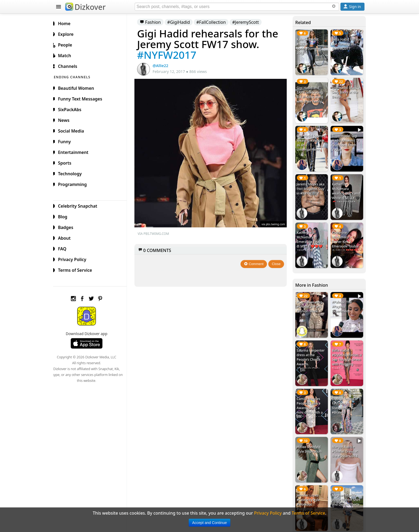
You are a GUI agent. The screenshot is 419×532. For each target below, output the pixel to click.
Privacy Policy (75, 259)
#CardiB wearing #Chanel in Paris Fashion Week (311, 302)
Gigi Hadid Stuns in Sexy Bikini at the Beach (347, 91)
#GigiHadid (183, 22)
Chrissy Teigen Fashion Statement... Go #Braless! (345, 399)
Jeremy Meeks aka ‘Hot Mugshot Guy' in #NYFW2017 (312, 186)
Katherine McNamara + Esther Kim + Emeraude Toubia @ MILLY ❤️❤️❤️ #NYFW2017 (346, 240)
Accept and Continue (210, 523)
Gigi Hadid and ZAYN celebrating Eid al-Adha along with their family (311, 94)
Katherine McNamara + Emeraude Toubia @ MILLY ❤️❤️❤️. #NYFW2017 (311, 238)
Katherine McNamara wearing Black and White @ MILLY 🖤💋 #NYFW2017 (347, 190)
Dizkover (85, 7)
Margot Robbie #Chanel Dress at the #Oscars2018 (346, 444)
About (67, 237)
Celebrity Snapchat (80, 205)
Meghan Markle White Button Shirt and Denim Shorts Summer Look (347, 494)
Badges (68, 227)
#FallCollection (215, 22)
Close (278, 261)
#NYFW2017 (171, 55)
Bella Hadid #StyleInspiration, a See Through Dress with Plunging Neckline (347, 354)
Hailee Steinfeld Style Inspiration (310, 442)
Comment (255, 261)
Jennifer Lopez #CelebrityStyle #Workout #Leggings (310, 494)
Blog (65, 216)
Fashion (155, 22)
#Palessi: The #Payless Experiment (343, 302)
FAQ (65, 248)
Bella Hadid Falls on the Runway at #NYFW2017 (346, 44)
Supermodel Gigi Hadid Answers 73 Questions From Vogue (346, 141)
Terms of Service (78, 269)
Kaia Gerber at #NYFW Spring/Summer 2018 (310, 46)
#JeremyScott (250, 22)
